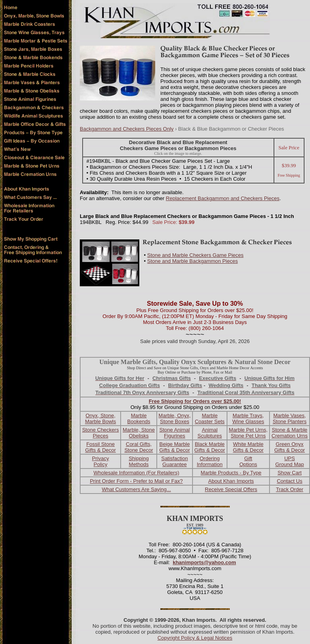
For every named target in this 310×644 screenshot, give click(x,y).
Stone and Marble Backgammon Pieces (193, 261)
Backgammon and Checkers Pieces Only (127, 129)
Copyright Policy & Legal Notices (195, 638)
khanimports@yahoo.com (204, 562)
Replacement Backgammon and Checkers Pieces (223, 198)
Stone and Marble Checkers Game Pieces (195, 255)
